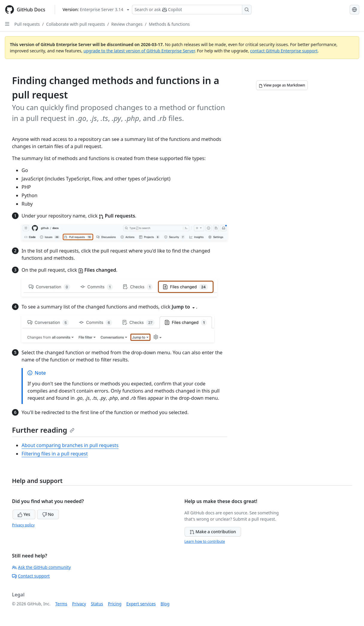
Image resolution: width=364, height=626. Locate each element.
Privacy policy (23, 525)
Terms (61, 604)
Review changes (127, 24)
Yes (24, 514)
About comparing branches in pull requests (70, 445)
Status (97, 604)
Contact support (31, 576)
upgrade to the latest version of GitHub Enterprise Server (139, 51)
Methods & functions (169, 24)
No (48, 514)
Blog (165, 604)
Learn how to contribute (205, 541)
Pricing (115, 604)
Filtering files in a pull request (55, 454)
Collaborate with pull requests (76, 24)
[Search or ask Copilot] (192, 10)
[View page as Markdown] (282, 85)
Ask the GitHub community (41, 567)
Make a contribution (213, 532)
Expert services (141, 604)
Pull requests (27, 24)
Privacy (79, 604)
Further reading (43, 430)
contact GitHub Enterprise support (284, 51)
